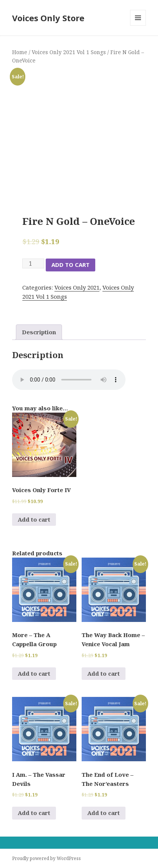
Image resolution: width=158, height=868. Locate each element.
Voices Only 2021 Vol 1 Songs (69, 52)
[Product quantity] (33, 263)
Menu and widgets (138, 26)
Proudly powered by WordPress (46, 858)
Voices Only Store (48, 18)
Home (20, 52)
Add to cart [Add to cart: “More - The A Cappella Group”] (34, 673)
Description (39, 332)
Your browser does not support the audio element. (69, 380)
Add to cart (70, 265)
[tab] (39, 332)
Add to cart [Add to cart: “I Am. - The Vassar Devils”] (34, 813)
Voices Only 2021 (77, 287)
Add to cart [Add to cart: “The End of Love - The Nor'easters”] (104, 813)
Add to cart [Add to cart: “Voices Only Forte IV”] (34, 519)
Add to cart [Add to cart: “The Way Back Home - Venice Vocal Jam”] (104, 673)
